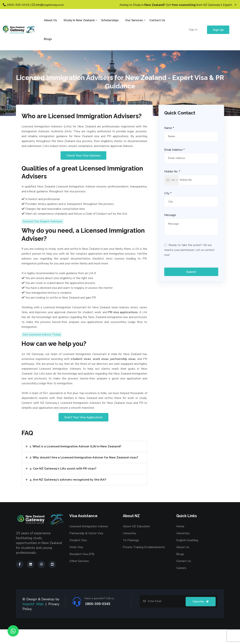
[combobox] (172, 180)
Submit (191, 272)
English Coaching (187, 555)
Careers (181, 583)
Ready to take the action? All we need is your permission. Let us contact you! (189, 250)
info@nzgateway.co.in (48, 5)
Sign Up (218, 30)
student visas (81, 373)
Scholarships (110, 20)
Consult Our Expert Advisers (42, 233)
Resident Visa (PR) (82, 569)
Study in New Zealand (79, 20)
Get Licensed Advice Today (42, 348)
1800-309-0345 (16, 5)
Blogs (48, 39)
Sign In (193, 30)
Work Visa (76, 562)
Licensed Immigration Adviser (89, 541)
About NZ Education (136, 541)
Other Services (79, 576)
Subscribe (201, 616)
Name (169, 128)
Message (170, 215)
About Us (50, 20)
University (129, 548)
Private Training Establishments (144, 562)
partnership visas (123, 373)
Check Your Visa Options (83, 165)
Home (180, 541)
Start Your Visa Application (83, 431)
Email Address (174, 150)
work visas (101, 373)
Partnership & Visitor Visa (86, 548)
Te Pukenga (131, 555)
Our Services (134, 20)
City (168, 193)
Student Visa (78, 555)
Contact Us (157, 20)
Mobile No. (172, 172)
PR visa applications (123, 325)
